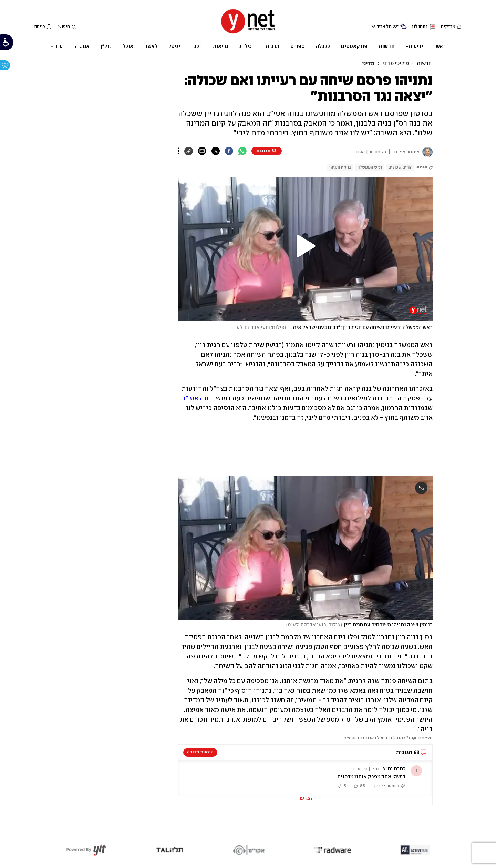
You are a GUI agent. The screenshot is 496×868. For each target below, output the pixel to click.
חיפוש (64, 27)
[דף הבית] (248, 33)
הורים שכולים (400, 167)
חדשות (424, 64)
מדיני (368, 64)
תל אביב (384, 27)
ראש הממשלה (370, 167)
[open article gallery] (305, 548)
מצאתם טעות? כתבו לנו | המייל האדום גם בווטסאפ (388, 738)
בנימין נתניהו (340, 167)
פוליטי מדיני (396, 64)
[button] (305, 246)
